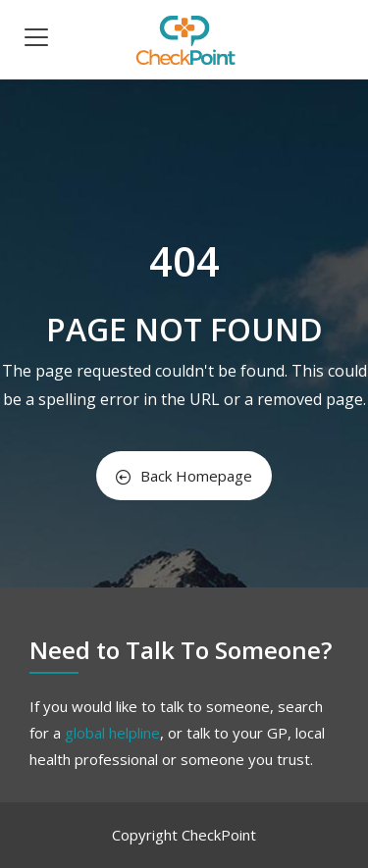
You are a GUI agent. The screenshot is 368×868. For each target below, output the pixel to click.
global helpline (112, 733)
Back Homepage (184, 476)
